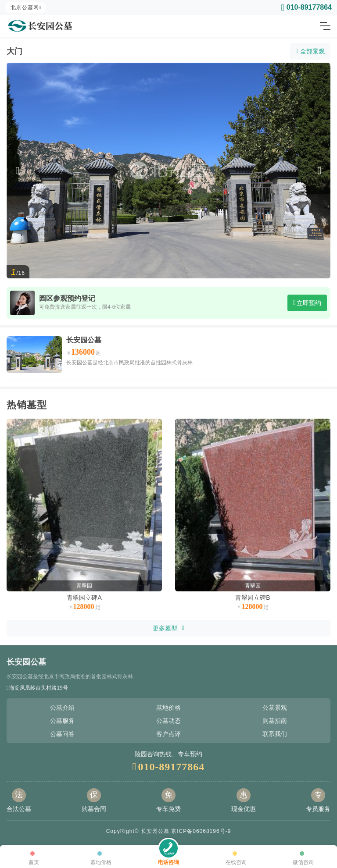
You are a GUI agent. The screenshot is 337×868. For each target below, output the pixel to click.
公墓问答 (62, 734)
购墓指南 (275, 721)
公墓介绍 (62, 708)
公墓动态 (168, 721)
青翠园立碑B (253, 598)
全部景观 (310, 51)
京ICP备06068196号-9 (201, 831)
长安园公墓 (84, 340)
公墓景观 (275, 708)
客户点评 (168, 734)
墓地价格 (168, 708)
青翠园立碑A (84, 598)
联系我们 (275, 734)
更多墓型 (168, 628)
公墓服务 (62, 721)
